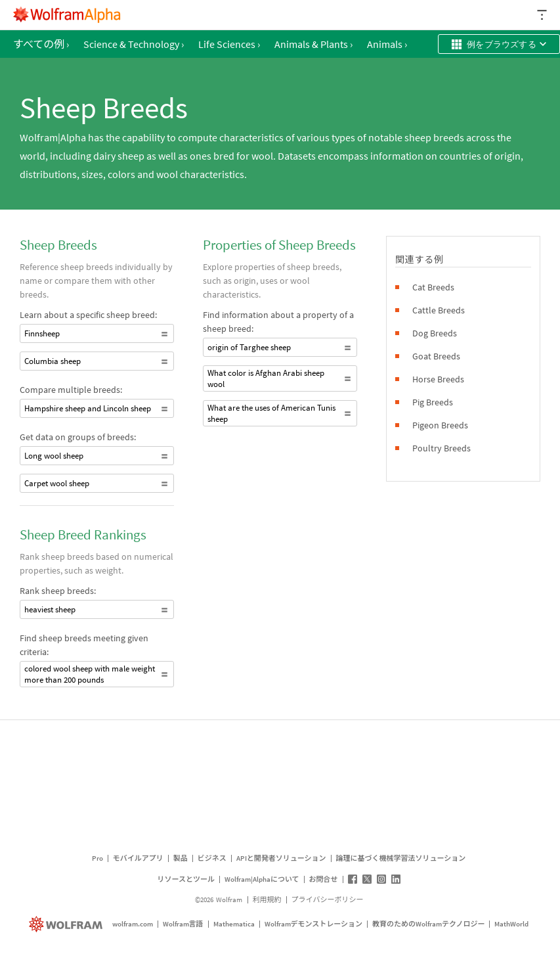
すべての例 (41, 44)
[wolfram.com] (67, 924)
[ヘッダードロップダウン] (543, 15)
